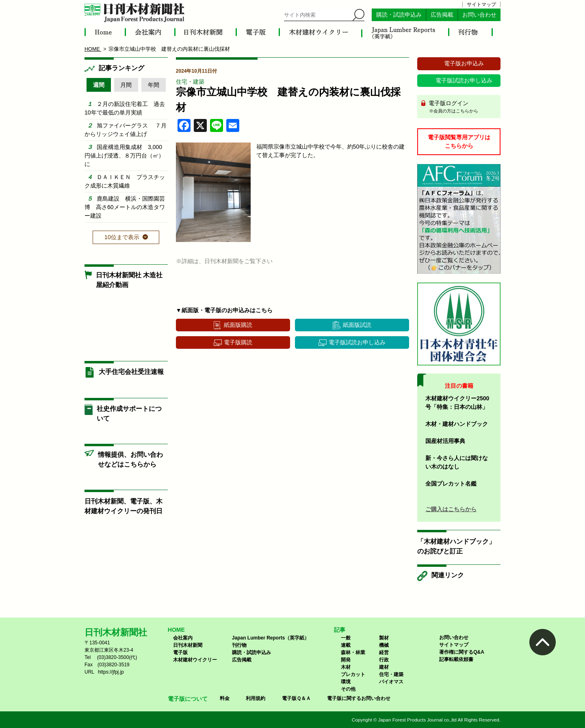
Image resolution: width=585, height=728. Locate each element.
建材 (384, 667)
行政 (384, 660)
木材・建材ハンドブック (457, 424)
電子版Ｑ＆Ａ (296, 698)
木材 (346, 667)
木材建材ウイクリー (195, 660)
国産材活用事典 (445, 441)
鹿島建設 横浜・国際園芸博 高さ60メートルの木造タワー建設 (125, 207)
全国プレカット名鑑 (451, 484)
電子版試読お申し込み (357, 342)
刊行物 (239, 645)
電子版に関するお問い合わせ (359, 698)
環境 (346, 682)
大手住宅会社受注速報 (131, 372)
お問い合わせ (479, 15)
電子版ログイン (462, 107)
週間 (99, 85)
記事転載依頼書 (456, 659)
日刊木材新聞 (188, 645)
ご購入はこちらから (451, 509)
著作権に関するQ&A (462, 652)
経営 (384, 652)
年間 (154, 85)
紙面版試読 (357, 325)
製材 (384, 638)
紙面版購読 (238, 325)
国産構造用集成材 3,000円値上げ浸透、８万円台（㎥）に (124, 156)
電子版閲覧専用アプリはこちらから (459, 141)
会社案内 (183, 638)
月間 (126, 85)
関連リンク (448, 575)
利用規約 (256, 698)
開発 (346, 660)
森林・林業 (353, 652)
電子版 (180, 652)
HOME (176, 630)
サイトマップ (481, 4)
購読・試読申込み (399, 15)
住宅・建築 (190, 82)
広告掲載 (442, 15)
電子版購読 (238, 342)
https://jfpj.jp (111, 672)
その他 (348, 689)
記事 (340, 630)
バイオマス (391, 682)
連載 (346, 645)
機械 (384, 645)
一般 (346, 638)
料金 (225, 698)
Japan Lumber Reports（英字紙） (271, 638)
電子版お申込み (464, 63)
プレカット (353, 674)
